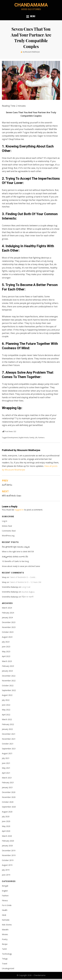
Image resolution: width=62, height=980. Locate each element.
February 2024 (8, 613)
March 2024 (7, 608)
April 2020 (6, 831)
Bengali (5, 886)
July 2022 (6, 700)
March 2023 (7, 661)
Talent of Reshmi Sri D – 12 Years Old (25, 582)
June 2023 (6, 647)
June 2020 (6, 821)
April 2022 (6, 715)
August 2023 (7, 637)
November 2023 (9, 627)
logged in (19, 510)
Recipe (5, 944)
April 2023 (6, 656)
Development (13, 438)
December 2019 (9, 851)
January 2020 (7, 846)
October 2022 (8, 686)
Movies (5, 934)
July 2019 (6, 870)
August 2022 (7, 695)
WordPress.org (8, 536)
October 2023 (8, 632)
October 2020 (8, 802)
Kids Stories (7, 925)
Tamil (4, 949)
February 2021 (8, 782)
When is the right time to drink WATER (18, 552)
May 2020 (6, 826)
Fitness (5, 900)
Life (36, 438)
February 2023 (8, 666)
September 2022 (9, 690)
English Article (24, 438)
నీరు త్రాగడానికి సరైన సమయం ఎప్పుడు (16, 547)
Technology (7, 954)
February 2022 (8, 724)
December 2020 (9, 792)
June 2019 (6, 875)
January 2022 (7, 729)
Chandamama (31, 5)
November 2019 (9, 855)
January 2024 (7, 617)
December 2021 (9, 734)
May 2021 (6, 768)
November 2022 (9, 681)
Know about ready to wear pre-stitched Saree (21, 566)
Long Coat (26, 587)
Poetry (5, 939)
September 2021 (9, 749)
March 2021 (7, 778)
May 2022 (6, 710)
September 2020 (9, 807)
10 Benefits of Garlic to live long (15, 561)
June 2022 (6, 705)
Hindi (4, 915)
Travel (5, 964)
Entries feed (7, 526)
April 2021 (6, 773)
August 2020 (7, 812)
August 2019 (7, 865)
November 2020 (9, 797)
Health (5, 910)
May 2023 (6, 651)
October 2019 (8, 860)
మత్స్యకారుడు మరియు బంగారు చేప (15, 556)
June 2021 (6, 763)
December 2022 (9, 676)
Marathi (5, 930)
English (5, 891)
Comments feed (9, 531)
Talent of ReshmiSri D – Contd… (23, 577)
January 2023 (7, 671)
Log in (5, 521)
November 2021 (9, 739)
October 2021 (8, 744)
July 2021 (6, 758)
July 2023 (6, 642)
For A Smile (7, 905)
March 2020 (7, 836)
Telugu (5, 959)
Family (32, 438)
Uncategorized (8, 968)
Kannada (6, 920)
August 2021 (7, 753)
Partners (41, 438)
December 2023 (9, 622)
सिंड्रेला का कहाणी (28, 597)
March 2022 (7, 719)
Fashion (5, 896)
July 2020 (6, 816)
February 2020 (8, 841)
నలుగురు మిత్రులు (28, 592)
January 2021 (7, 787)
